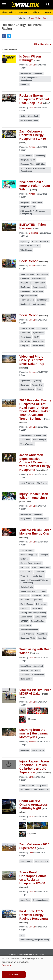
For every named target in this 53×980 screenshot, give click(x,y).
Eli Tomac (24, 559)
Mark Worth (25, 341)
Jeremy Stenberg (27, 300)
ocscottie (33, 742)
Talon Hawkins (26, 250)
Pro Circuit (25, 567)
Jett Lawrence (39, 304)
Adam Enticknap (27, 274)
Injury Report (26, 519)
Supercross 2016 (42, 861)
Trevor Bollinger (39, 440)
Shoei (46, 596)
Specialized (38, 666)
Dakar (39, 389)
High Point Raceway (29, 296)
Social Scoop (38, 291)
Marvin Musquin (40, 287)
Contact (13, 954)
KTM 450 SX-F (26, 572)
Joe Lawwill (35, 670)
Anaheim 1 (38, 514)
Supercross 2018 (41, 519)
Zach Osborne (26, 156)
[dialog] (26, 968)
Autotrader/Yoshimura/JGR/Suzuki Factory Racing (34, 582)
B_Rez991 (33, 233)
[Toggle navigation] (4, 5)
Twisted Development (29, 630)
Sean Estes (25, 675)
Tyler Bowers (38, 333)
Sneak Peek (25, 900)
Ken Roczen (25, 287)
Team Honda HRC (28, 591)
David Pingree (43, 300)
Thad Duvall (25, 440)
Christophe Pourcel (41, 900)
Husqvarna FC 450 (28, 160)
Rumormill (25, 84)
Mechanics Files (27, 164)
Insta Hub (42, 638)
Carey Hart (25, 346)
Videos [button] (36, 12)
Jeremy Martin (39, 283)
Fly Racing (25, 242)
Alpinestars (25, 381)
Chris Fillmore (38, 675)
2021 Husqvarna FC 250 (30, 246)
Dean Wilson (26, 73)
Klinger (32, 147)
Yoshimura (25, 596)
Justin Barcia (42, 328)
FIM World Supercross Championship (29, 79)
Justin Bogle (38, 576)
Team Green (39, 572)
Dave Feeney (40, 156)
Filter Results (43, 44)
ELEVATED (45, 242)
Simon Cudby (34, 116)
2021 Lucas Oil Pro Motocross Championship (33, 170)
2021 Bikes (41, 164)
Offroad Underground (29, 120)
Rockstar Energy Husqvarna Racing (35, 940)
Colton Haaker (40, 436)
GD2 (31, 777)
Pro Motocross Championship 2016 (35, 790)
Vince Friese (26, 576)
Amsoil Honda (26, 617)
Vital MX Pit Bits (27, 550)
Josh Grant (36, 596)
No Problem (14, 975)
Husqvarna (25, 203)
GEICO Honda (40, 617)
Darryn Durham (38, 279)
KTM (34, 567)
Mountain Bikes (25, 954)
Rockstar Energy (27, 389)
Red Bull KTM (44, 567)
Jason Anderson (27, 328)
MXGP (36, 337)
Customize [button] (7, 965)
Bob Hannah (26, 304)
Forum (48, 12)
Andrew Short (42, 274)
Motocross (39, 954)
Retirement (38, 73)
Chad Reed (25, 279)
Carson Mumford (38, 621)
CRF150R (24, 621)
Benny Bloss (37, 608)
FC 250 (35, 242)
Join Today (36, 18)
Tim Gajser (42, 591)
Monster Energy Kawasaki (31, 563)
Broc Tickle (25, 600)
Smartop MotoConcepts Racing (33, 613)
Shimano (24, 670)
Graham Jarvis (38, 346)
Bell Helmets (41, 604)
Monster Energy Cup (29, 555)
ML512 (32, 65)
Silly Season (42, 483)
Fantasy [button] (23, 12)
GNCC (23, 116)
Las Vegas (44, 555)
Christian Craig (27, 587)
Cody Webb (25, 291)
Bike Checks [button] (8, 12)
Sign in (46, 18)
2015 (22, 935)
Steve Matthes (38, 341)
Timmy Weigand (27, 444)
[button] (4, 36)
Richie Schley (26, 679)
